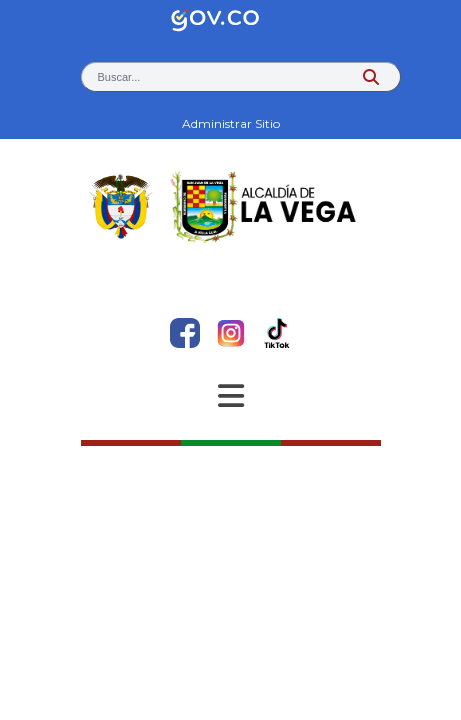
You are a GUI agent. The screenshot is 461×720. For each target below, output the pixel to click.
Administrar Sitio (231, 123)
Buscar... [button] (119, 77)
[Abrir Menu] (231, 396)
